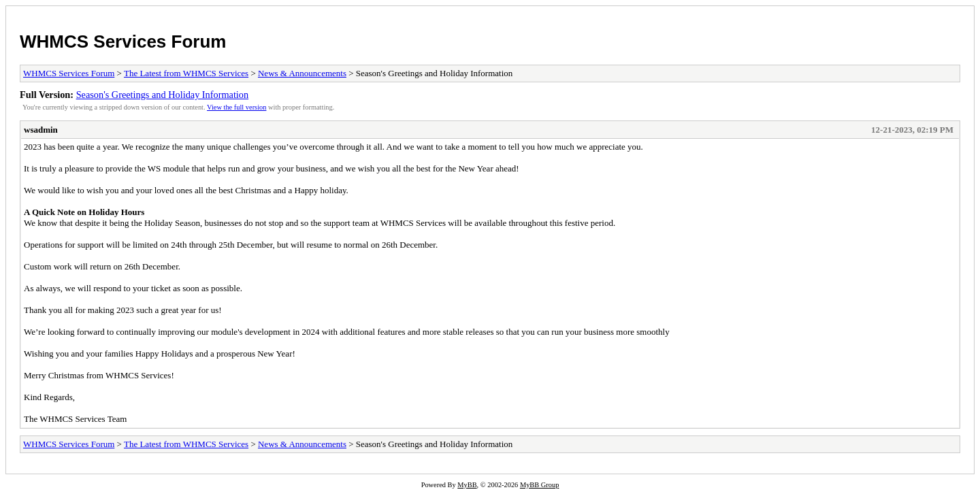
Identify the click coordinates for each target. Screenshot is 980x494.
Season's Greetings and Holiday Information (163, 95)
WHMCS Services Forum (123, 42)
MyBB (467, 485)
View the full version (236, 107)
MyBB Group (539, 485)
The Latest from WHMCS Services (186, 73)
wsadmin (41, 130)
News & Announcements (302, 73)
